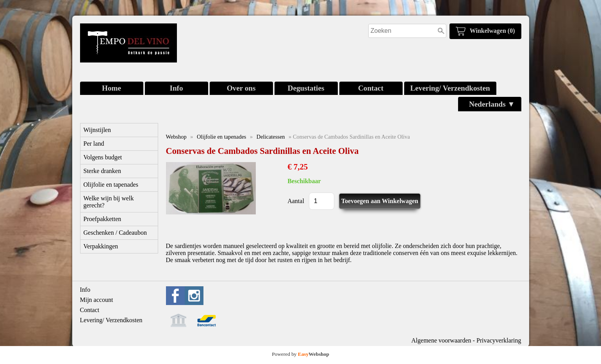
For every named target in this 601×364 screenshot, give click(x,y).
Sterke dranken (102, 171)
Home (111, 88)
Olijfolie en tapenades (111, 185)
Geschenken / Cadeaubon (115, 233)
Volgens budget (103, 157)
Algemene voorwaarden (441, 340)
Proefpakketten (103, 219)
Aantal (296, 201)
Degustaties (306, 88)
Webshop (176, 137)
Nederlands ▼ (492, 104)
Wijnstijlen (97, 130)
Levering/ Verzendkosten (450, 88)
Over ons (241, 88)
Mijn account (97, 300)
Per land (94, 144)
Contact (371, 88)
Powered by (300, 354)
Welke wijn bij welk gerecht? (109, 202)
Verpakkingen (101, 246)
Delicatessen (271, 137)
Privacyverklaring (499, 340)
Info (176, 88)
